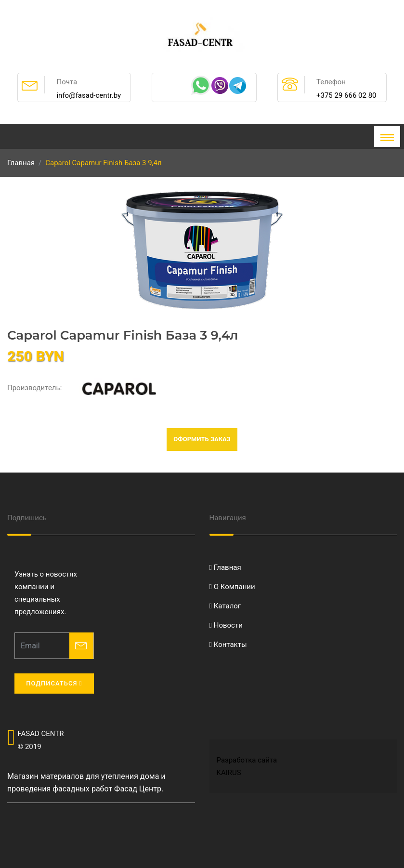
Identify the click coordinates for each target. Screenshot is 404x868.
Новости (226, 625)
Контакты (228, 644)
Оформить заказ (202, 439)
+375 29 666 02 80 (346, 95)
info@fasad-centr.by (89, 95)
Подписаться (54, 683)
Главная (21, 163)
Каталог (225, 606)
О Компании (232, 587)
